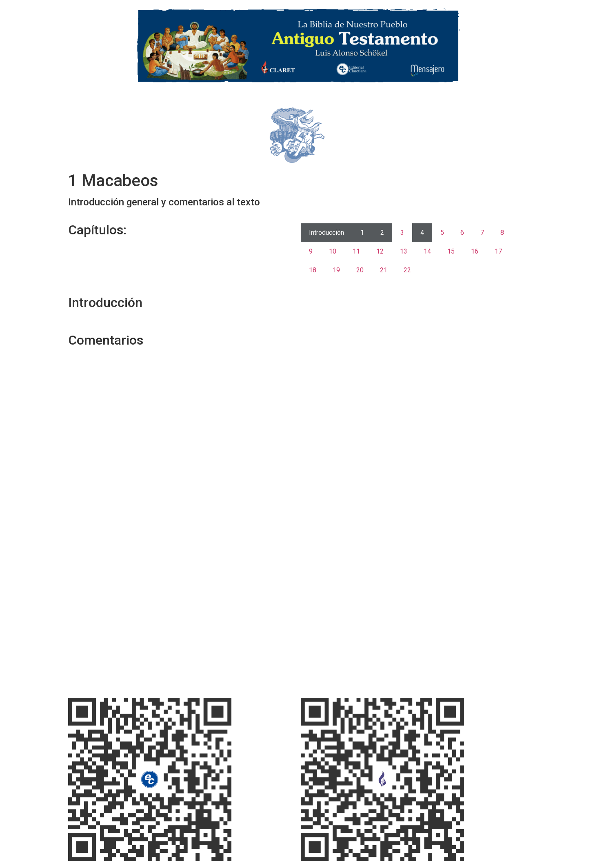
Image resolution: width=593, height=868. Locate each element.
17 (498, 251)
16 (475, 251)
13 (404, 251)
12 (380, 251)
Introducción (326, 233)
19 (336, 270)
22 (407, 270)
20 (360, 270)
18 (313, 270)
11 (356, 251)
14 (427, 251)
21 (384, 270)
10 (333, 251)
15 (451, 251)
